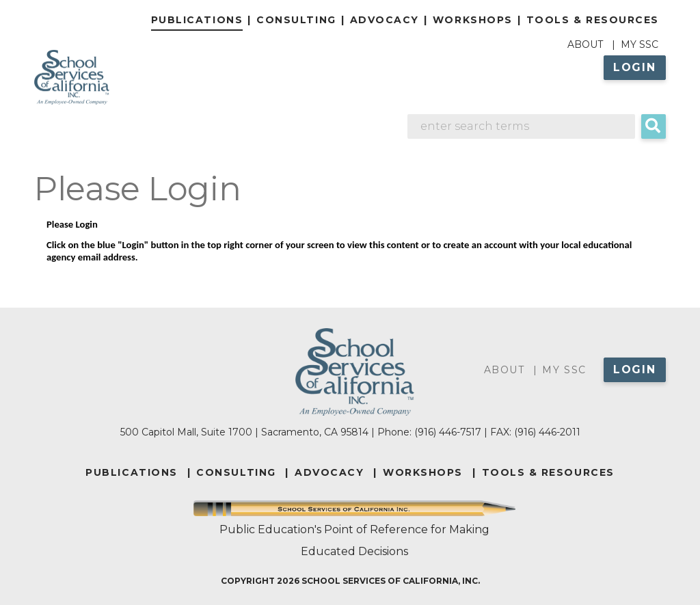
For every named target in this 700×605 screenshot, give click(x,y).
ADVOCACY (329, 472)
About (585, 44)
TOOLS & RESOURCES (548, 472)
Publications (197, 20)
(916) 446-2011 (547, 432)
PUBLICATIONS (131, 472)
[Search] (522, 126)
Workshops (473, 20)
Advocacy (385, 20)
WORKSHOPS (423, 472)
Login (635, 67)
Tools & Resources (593, 20)
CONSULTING (236, 472)
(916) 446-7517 (448, 432)
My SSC (640, 44)
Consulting (296, 20)
